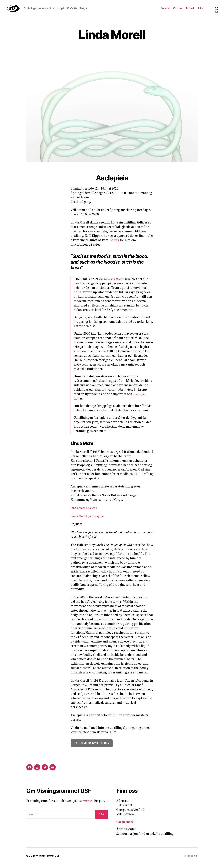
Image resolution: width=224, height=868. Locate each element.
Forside (165, 10)
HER (117, 245)
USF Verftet (85, 805)
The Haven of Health (113, 283)
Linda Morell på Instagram (90, 520)
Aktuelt (190, 10)
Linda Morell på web (85, 512)
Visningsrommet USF (49, 860)
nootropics (140, 398)
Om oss (178, 10)
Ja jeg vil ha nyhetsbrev (92, 747)
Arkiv (201, 10)
